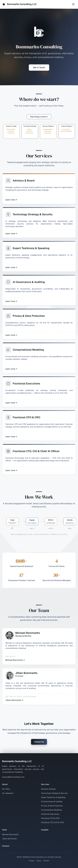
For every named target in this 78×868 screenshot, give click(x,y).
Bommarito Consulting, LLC (19, 4)
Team (4, 830)
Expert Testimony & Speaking (53, 797)
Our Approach (8, 793)
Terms (39, 861)
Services (45, 784)
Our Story (6, 789)
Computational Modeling (51, 810)
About (5, 784)
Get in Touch (39, 67)
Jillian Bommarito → (14, 700)
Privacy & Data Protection (52, 806)
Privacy (32, 861)
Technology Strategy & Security (54, 793)
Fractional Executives (50, 814)
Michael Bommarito (10, 834)
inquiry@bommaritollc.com (13, 777)
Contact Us (39, 742)
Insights (45, 830)
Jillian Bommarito (9, 839)
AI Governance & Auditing (52, 802)
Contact (6, 846)
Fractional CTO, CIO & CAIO (53, 822)
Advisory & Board (48, 789)
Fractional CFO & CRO (50, 818)
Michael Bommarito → (15, 660)
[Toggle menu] (73, 4)
